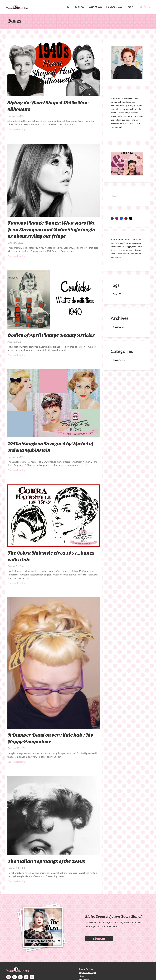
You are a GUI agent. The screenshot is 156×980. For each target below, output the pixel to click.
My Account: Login (88, 972)
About (132, 7)
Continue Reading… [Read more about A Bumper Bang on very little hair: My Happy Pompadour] (17, 762)
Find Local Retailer (115, 7)
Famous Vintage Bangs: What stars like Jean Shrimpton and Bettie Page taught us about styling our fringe (51, 229)
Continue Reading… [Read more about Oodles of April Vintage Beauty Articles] (17, 355)
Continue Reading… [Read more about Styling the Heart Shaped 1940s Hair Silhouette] (17, 129)
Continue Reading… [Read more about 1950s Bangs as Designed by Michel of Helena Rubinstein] (17, 470)
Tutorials (80, 7)
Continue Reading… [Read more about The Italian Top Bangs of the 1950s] (17, 881)
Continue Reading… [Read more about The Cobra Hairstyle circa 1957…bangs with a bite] (17, 583)
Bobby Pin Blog (96, 7)
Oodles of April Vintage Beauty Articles (51, 335)
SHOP (69, 7)
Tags (115, 285)
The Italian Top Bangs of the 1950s (46, 861)
